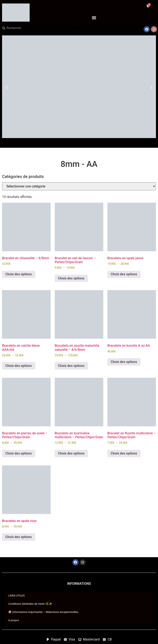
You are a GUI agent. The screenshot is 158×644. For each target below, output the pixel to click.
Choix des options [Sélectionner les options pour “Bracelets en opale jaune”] (124, 274)
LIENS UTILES (16, 596)
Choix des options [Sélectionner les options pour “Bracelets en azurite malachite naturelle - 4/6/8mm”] (71, 366)
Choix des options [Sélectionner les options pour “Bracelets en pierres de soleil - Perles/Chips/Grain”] (19, 453)
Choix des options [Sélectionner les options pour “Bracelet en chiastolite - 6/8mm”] (19, 274)
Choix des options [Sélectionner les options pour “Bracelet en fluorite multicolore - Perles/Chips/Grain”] (124, 453)
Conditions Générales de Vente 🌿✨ (30, 604)
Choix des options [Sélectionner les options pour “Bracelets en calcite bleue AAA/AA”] (19, 366)
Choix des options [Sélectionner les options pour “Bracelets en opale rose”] (19, 537)
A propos (14, 620)
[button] (94, 18)
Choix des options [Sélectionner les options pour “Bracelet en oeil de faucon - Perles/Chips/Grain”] (71, 278)
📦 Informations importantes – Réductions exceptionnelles (43, 612)
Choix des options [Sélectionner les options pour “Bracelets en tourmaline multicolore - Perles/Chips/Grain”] (71, 453)
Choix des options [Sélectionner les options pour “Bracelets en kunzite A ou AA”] (124, 362)
